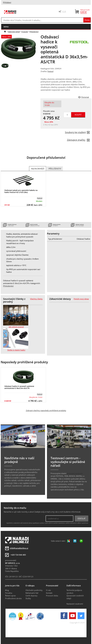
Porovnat (85, 97)
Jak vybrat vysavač (16, 327)
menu (6, 27)
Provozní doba (52, 596)
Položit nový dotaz (81, 299)
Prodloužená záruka (13, 598)
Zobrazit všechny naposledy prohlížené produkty (46, 410)
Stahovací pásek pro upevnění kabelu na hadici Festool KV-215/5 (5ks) (21, 191)
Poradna (9, 593)
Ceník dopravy (31, 596)
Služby (28, 598)
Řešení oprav (10, 596)
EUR (64, 12)
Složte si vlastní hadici (16, 350)
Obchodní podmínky (34, 590)
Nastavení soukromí (75, 604)
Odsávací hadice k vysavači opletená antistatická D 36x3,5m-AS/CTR (19, 387)
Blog (7, 590)
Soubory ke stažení (77, 132)
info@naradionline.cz (19, 548)
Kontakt (49, 593)
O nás (48, 590)
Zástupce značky (78, 140)
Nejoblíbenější (38, 169)
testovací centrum (75, 473)
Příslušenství (34, 32)
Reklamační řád (32, 593)
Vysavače (25, 32)
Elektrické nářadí (14, 32)
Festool (50, 71)
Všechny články (36, 299)
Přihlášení (7, 2)
